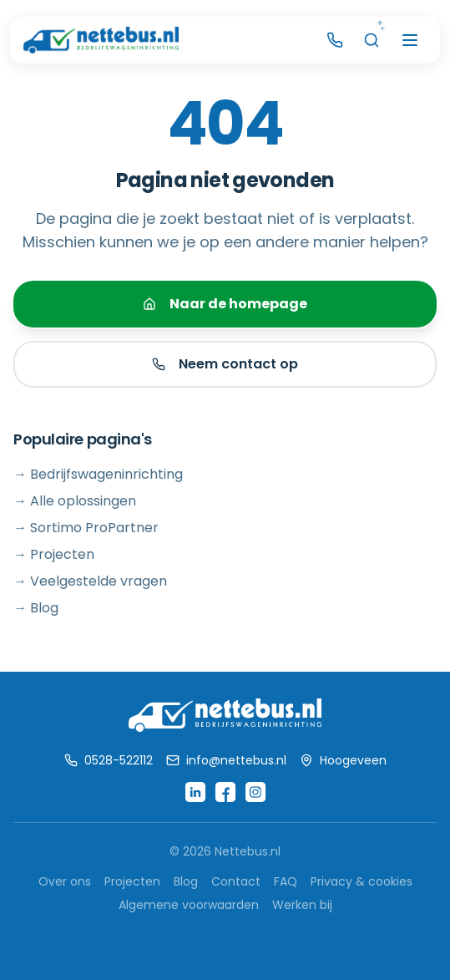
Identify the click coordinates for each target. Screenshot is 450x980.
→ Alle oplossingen (75, 501)
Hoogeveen (343, 760)
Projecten (132, 881)
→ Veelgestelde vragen (90, 581)
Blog (186, 881)
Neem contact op (225, 364)
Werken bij (302, 905)
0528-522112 (109, 760)
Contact (236, 881)
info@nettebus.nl (226, 760)
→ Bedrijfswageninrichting (98, 474)
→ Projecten (54, 554)
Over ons (65, 881)
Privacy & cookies (362, 881)
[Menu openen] (410, 40)
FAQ (286, 881)
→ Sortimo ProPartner (86, 528)
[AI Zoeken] (372, 40)
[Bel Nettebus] (335, 40)
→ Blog (36, 608)
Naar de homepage (225, 304)
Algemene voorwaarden (189, 905)
